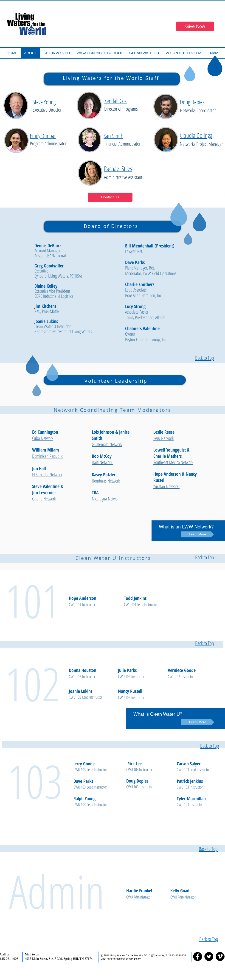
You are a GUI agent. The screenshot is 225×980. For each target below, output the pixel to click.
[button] (100, 53)
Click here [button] (106, 959)
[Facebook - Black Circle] (198, 956)
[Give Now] (195, 26)
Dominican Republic (47, 456)
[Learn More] (197, 534)
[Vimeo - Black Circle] (220, 956)
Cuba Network (43, 438)
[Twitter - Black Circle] (209, 956)
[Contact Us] (110, 197)
